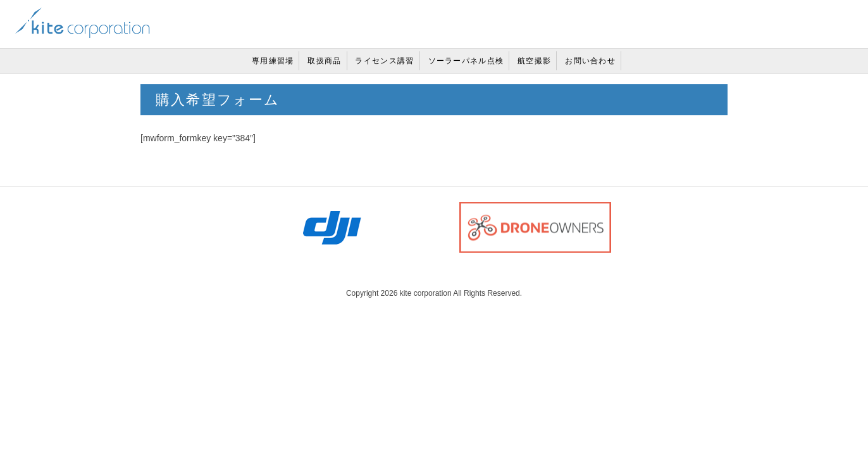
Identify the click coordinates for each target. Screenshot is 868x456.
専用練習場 (273, 61)
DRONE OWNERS (535, 227)
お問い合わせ (590, 61)
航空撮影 (534, 61)
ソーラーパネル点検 (466, 61)
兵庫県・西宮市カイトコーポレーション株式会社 (83, 23)
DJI (333, 227)
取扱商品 (324, 61)
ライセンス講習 (384, 61)
